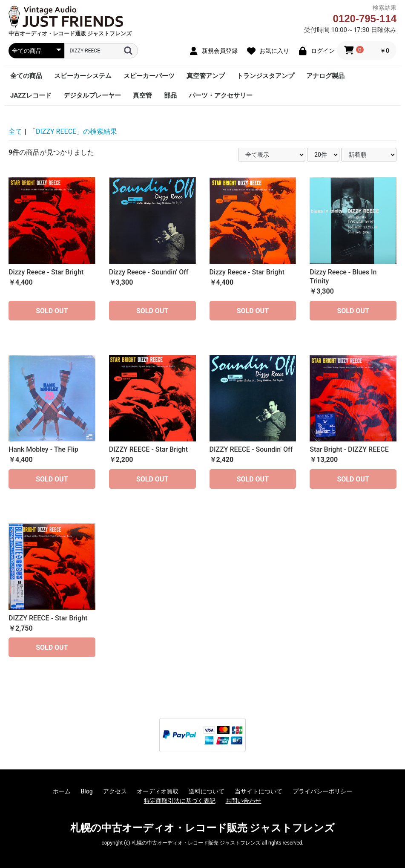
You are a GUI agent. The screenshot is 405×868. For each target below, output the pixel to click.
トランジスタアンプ (266, 76)
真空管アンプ (206, 76)
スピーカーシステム (83, 76)
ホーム (62, 791)
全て (15, 131)
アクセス (115, 791)
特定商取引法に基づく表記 (180, 801)
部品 (170, 95)
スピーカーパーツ (149, 76)
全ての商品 (26, 76)
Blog (87, 791)
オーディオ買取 (158, 791)
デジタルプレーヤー (92, 95)
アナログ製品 (325, 76)
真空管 (142, 95)
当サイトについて (259, 791)
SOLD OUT (52, 311)
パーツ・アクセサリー (221, 95)
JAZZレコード (31, 95)
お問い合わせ (243, 801)
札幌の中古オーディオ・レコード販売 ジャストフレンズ (203, 828)
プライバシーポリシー (322, 791)
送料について (207, 791)
